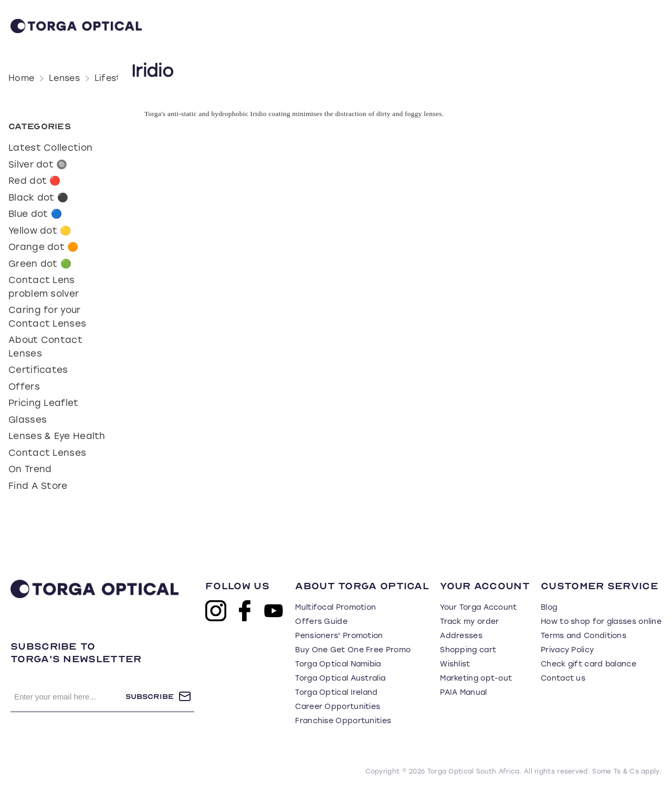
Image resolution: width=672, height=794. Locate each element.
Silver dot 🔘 (38, 164)
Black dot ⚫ (38, 197)
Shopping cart (468, 650)
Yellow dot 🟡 (40, 231)
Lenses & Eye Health (57, 436)
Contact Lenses (47, 453)
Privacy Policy (567, 650)
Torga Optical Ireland (336, 692)
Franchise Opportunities (343, 721)
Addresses (461, 636)
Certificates (38, 370)
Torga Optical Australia (340, 678)
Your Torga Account (478, 607)
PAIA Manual (463, 692)
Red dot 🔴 (35, 181)
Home (21, 78)
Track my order (469, 621)
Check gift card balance (589, 664)
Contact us (563, 678)
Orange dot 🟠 (44, 247)
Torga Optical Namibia (338, 664)
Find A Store (38, 486)
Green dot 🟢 (40, 264)
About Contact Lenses (45, 347)
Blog (549, 607)
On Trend (30, 469)
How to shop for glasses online (601, 621)
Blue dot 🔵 (35, 214)
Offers (24, 386)
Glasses (28, 420)
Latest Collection (50, 148)
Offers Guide (321, 621)
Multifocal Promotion (335, 607)
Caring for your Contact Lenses (47, 317)
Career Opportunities (338, 707)
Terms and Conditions (584, 636)
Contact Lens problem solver (44, 287)
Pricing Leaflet (44, 403)
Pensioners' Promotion (339, 636)
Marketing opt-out (476, 678)
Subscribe (150, 697)
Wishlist (455, 664)
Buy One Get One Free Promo (353, 650)
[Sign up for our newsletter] (68, 696)
